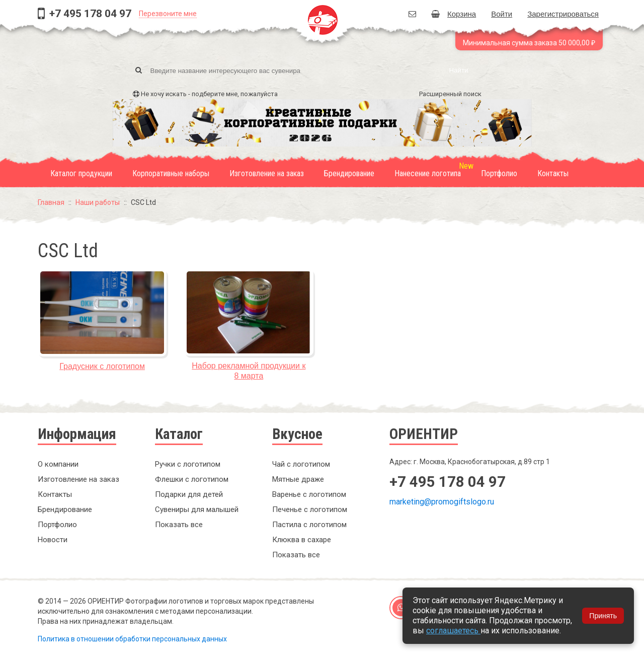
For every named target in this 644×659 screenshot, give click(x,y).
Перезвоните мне (168, 14)
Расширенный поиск (450, 94)
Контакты (553, 173)
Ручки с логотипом (188, 464)
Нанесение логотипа (428, 173)
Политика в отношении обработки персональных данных (132, 639)
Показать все (179, 525)
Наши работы (98, 202)
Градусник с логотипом (102, 366)
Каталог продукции (81, 173)
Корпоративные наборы (171, 173)
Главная (51, 202)
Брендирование (349, 173)
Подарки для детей (189, 494)
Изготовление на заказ (267, 173)
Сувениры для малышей (197, 509)
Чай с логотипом (301, 464)
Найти (458, 70)
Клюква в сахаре (302, 540)
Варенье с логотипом (309, 494)
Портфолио (499, 173)
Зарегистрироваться (563, 14)
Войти (502, 14)
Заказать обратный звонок (453, 536)
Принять (603, 616)
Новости (53, 540)
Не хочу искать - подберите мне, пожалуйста (209, 94)
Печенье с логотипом (310, 509)
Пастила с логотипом (309, 525)
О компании (58, 464)
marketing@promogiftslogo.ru (442, 502)
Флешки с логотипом (192, 479)
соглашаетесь (453, 631)
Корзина (454, 14)
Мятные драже (298, 479)
